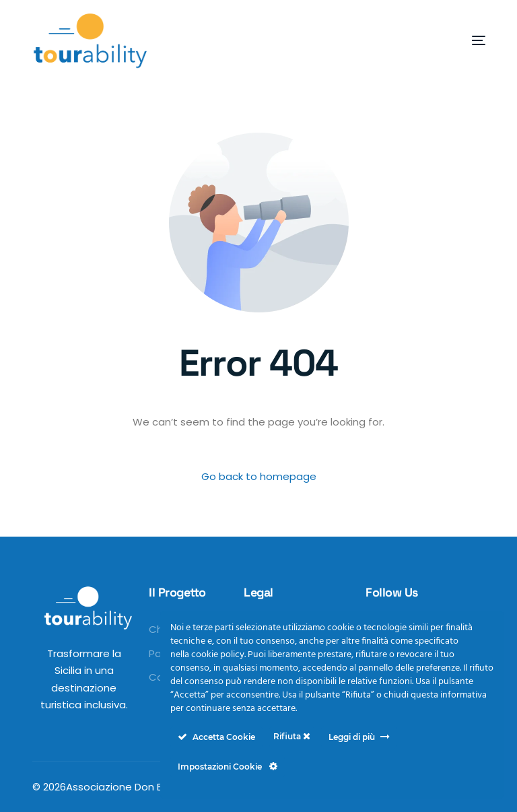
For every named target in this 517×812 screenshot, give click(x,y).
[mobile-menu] (455, 40)
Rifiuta (292, 736)
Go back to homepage (259, 476)
